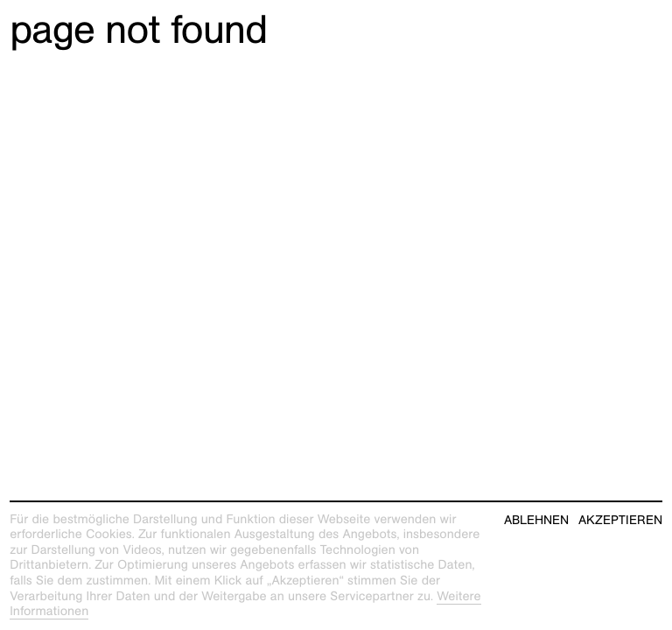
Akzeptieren (620, 520)
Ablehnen (536, 520)
